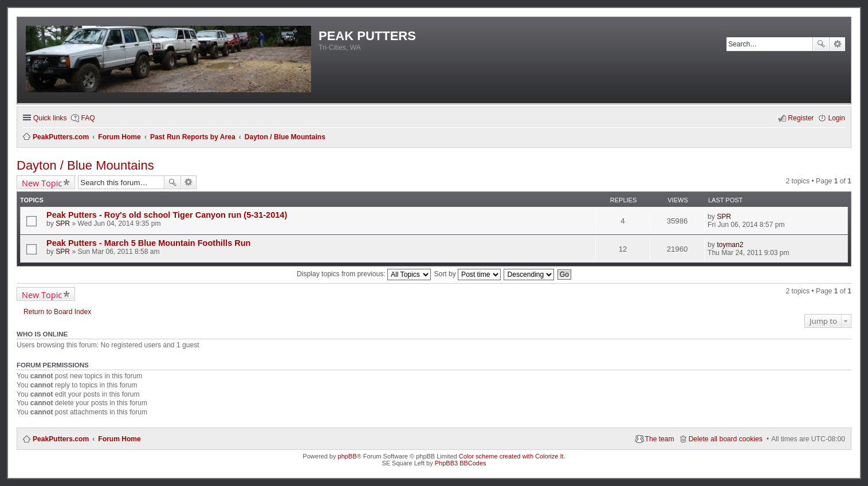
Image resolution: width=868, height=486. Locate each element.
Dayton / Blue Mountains (85, 165)
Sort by (467, 274)
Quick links (50, 118)
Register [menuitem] (801, 118)
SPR (63, 224)
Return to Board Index (57, 312)
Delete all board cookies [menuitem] (726, 439)
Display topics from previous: (364, 274)
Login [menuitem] (836, 118)
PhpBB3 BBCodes (461, 463)
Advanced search (837, 44)
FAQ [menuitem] (88, 118)
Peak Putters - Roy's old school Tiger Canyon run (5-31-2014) (167, 215)
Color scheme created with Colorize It (511, 456)
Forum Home (119, 439)
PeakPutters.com (61, 439)
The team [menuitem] (660, 439)
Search (821, 44)
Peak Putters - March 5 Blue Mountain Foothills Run (148, 243)
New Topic (42, 183)
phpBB (347, 456)
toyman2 (730, 245)
